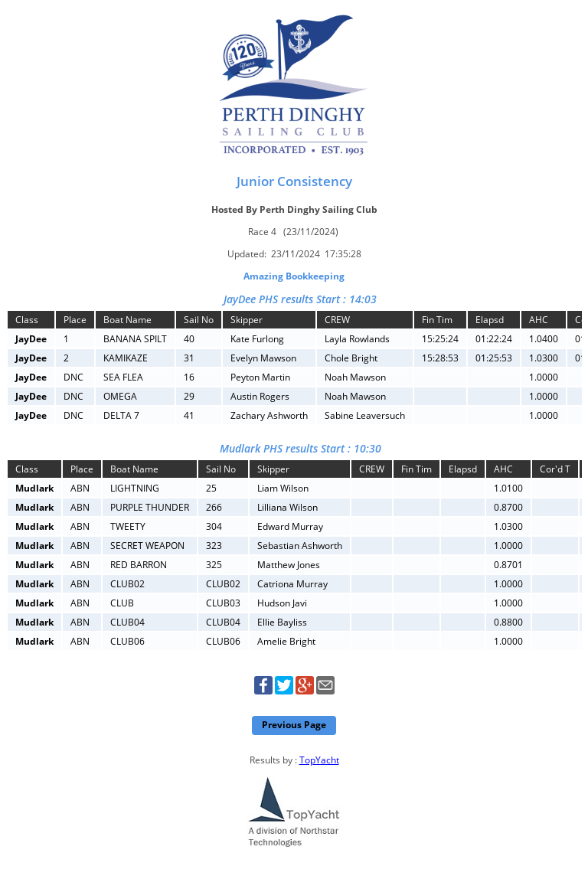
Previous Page (294, 725)
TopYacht (319, 760)
